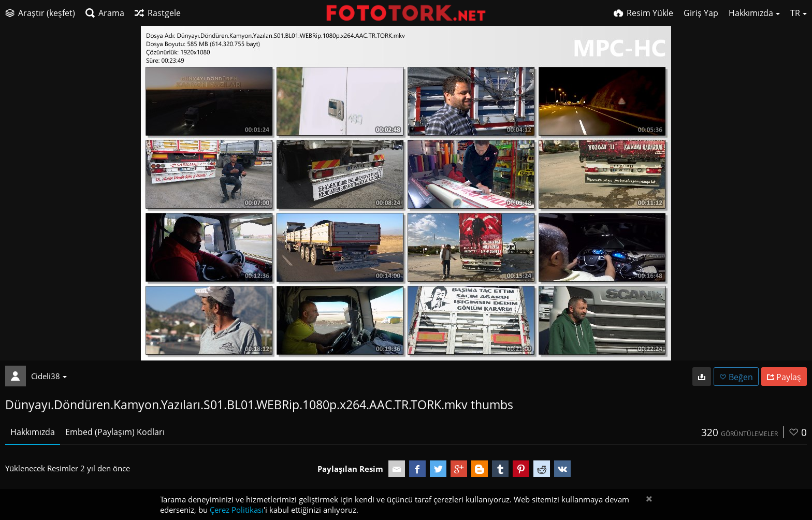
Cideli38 (49, 376)
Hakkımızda (33, 432)
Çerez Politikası (237, 510)
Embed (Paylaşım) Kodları (115, 432)
